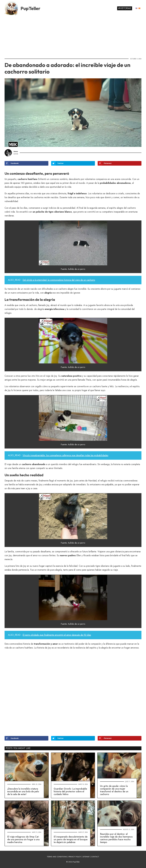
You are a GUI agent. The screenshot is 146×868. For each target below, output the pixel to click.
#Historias (125, 8)
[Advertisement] (73, 36)
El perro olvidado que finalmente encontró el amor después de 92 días (57, 635)
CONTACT (95, 857)
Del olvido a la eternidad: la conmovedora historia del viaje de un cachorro (59, 280)
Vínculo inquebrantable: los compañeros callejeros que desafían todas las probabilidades (65, 455)
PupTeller (30, 8)
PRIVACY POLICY (75, 857)
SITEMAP (86, 857)
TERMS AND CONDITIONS (57, 857)
